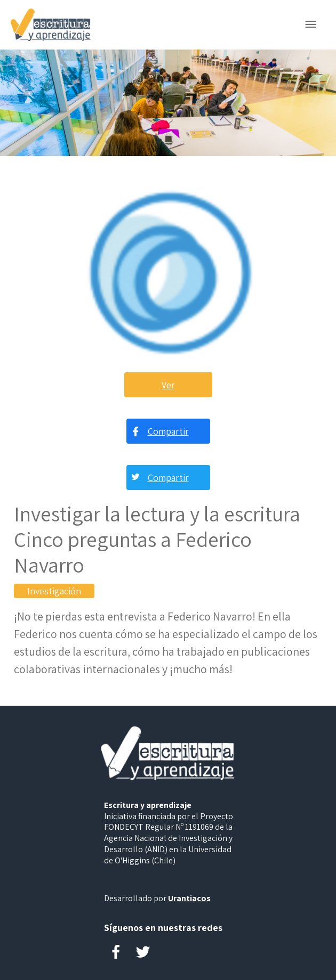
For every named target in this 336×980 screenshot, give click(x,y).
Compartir (168, 431)
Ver (168, 385)
